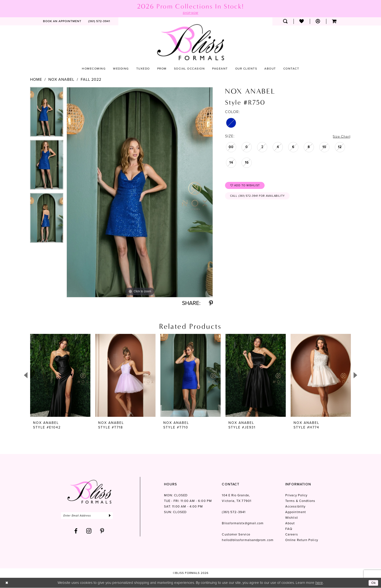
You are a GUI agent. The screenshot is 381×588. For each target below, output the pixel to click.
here (319, 583)
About (290, 524)
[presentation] (60, 376)
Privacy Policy (296, 496)
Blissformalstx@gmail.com (243, 524)
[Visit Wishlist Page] (302, 22)
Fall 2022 (91, 80)
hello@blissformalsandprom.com (248, 540)
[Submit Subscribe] (115, 516)
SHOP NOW (190, 13)
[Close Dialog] (7, 583)
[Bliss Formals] (190, 42)
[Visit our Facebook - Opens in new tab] (76, 532)
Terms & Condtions (300, 501)
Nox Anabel (61, 80)
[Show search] (285, 22)
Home (36, 80)
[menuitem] (62, 22)
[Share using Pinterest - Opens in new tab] (211, 304)
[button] (318, 22)
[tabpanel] (47, 114)
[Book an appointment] (62, 22)
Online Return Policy (302, 540)
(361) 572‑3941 (234, 512)
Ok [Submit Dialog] (373, 583)
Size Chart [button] (341, 137)
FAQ (289, 529)
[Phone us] (99, 22)
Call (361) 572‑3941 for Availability (260, 198)
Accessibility (295, 507)
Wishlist (292, 518)
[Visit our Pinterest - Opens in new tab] (102, 532)
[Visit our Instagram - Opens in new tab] (89, 532)
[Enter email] (89, 516)
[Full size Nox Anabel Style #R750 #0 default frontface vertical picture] (140, 192)
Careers (292, 535)
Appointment (296, 512)
